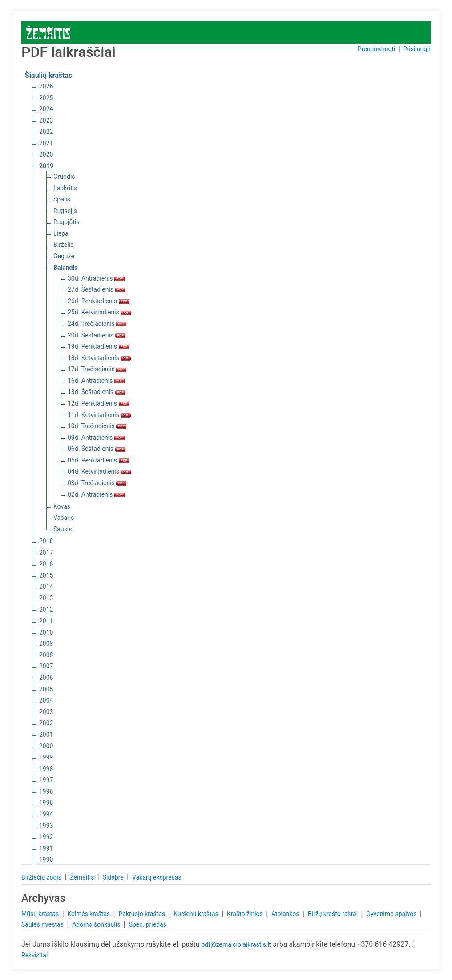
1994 (46, 814)
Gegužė (64, 256)
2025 (46, 98)
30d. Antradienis (96, 278)
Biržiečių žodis (42, 877)
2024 (46, 109)
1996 (46, 791)
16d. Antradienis (96, 381)
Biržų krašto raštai (334, 914)
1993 (46, 826)
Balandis (65, 268)
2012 (46, 610)
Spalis (62, 199)
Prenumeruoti (376, 49)
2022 (46, 132)
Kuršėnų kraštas (197, 914)
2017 (46, 553)
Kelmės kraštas (89, 914)
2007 (46, 666)
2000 (46, 746)
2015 (46, 575)
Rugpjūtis (66, 222)
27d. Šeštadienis (97, 289)
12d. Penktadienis (98, 403)
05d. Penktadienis (98, 460)
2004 (46, 700)
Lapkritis (65, 188)
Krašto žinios (246, 914)
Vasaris (64, 518)
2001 (46, 735)
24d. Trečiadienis (97, 324)
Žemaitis (83, 877)
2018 (46, 541)
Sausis (63, 529)
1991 (46, 848)
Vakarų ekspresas (157, 877)
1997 (46, 780)
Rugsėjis (65, 211)
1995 (46, 803)
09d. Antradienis (96, 438)
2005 (46, 689)
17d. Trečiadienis (97, 369)
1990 (46, 860)
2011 (46, 621)
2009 (46, 643)
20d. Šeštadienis (97, 335)
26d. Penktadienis (98, 301)
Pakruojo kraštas (142, 914)
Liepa (61, 233)
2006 (46, 678)
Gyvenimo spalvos (392, 914)
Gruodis (64, 177)
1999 (46, 757)
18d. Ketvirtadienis (99, 358)
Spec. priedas (148, 924)
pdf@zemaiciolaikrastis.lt (236, 944)
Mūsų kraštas (41, 914)
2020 (46, 154)
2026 (46, 86)
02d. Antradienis (96, 494)
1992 (46, 837)
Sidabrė (114, 877)
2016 (46, 564)
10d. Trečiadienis (97, 426)
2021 (46, 143)
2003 (46, 712)
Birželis (63, 245)
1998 (46, 769)
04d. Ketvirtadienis (99, 471)
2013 (46, 598)
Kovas (62, 506)
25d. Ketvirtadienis (99, 312)
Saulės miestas (43, 924)
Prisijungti (417, 49)
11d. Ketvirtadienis (99, 415)
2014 (46, 586)
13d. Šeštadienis (97, 392)
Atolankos (286, 914)
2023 (46, 120)
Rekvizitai (34, 955)
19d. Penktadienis (98, 346)
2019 (46, 166)
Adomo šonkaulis (97, 924)
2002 (46, 723)
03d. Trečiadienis (97, 483)
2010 (46, 632)
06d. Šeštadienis (97, 449)
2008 (46, 655)
